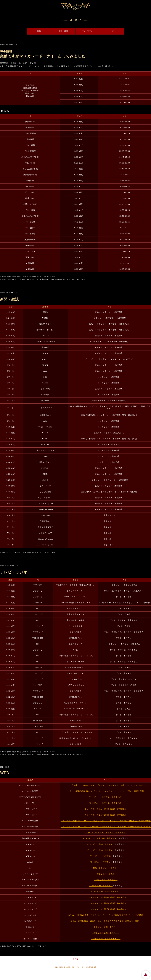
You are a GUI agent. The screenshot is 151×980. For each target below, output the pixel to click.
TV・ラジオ (94, 31)
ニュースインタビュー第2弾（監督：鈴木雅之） (106, 903)
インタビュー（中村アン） (101, 862)
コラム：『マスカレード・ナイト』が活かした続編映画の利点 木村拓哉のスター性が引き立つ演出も (106, 827)
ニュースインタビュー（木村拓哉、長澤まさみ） (106, 833)
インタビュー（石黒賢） (106, 874)
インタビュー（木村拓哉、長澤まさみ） (106, 797)
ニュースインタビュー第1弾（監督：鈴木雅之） (106, 897)
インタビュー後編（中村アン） (106, 933)
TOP (75, 959)
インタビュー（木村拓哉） (101, 856)
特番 (19, 31)
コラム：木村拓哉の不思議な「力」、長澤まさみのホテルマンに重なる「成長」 (106, 921)
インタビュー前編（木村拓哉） (101, 844)
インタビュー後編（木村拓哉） (101, 850)
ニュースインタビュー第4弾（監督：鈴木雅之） (106, 809)
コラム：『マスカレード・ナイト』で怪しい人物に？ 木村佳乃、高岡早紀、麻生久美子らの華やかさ (106, 821)
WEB (132, 31)
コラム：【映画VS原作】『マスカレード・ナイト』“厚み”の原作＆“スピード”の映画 (106, 915)
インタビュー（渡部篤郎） (101, 886)
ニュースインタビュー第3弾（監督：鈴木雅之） (106, 909)
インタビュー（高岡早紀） (106, 880)
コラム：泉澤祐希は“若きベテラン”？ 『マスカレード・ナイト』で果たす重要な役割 (106, 791)
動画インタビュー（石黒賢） (106, 868)
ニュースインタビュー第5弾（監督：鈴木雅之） (106, 815)
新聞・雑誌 (57, 31)
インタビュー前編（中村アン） (106, 927)
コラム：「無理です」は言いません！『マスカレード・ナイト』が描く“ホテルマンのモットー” (106, 785)
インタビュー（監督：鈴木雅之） (106, 892)
